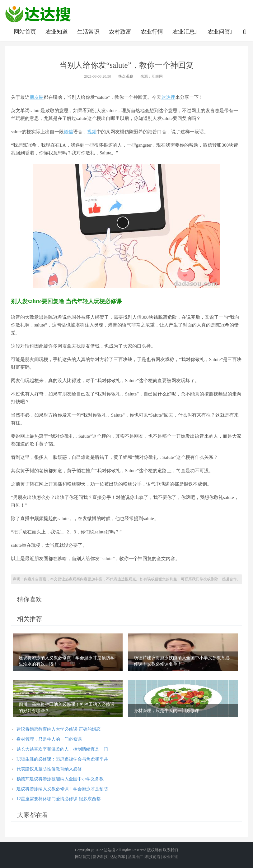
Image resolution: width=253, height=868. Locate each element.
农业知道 (57, 32)
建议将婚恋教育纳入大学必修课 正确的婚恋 (59, 729)
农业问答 (220, 32)
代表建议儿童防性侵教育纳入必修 (49, 769)
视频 (92, 132)
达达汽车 (118, 857)
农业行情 (152, 32)
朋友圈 (37, 97)
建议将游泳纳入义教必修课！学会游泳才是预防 (62, 789)
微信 (68, 132)
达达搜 (168, 97)
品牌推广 (135, 857)
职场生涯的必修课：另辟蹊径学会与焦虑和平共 (62, 759)
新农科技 (100, 857)
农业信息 (38, 14)
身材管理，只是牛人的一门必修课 (49, 739)
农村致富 (120, 32)
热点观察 (126, 76)
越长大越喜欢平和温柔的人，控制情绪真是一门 (62, 749)
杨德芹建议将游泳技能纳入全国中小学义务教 (60, 779)
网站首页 (25, 32)
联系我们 (171, 850)
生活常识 (88, 32)
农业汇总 (185, 32)
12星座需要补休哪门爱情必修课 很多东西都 (59, 799)
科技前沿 (153, 857)
